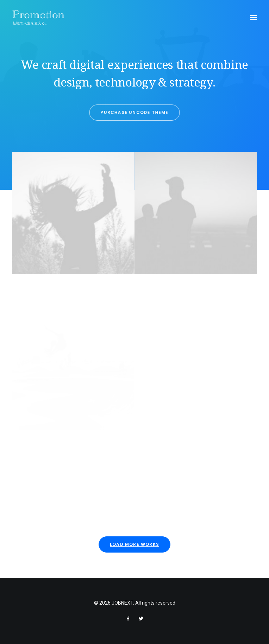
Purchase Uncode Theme (134, 112)
